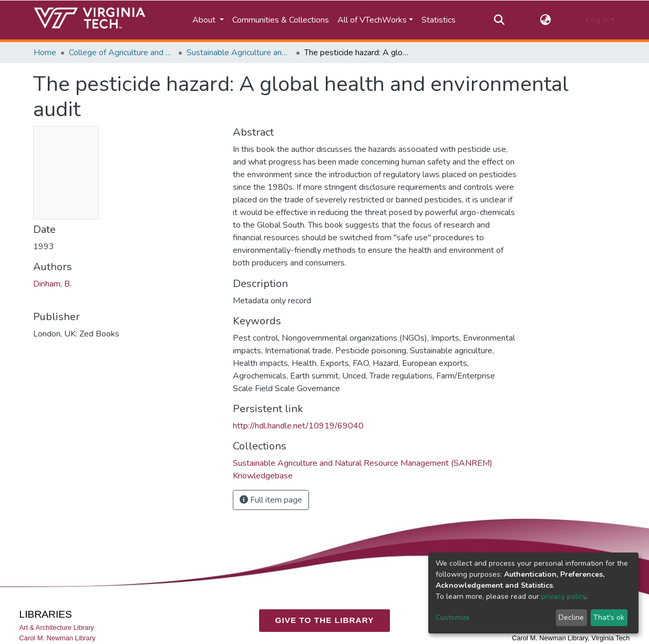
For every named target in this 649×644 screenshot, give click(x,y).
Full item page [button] (271, 500)
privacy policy (564, 596)
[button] (545, 20)
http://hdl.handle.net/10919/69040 (298, 426)
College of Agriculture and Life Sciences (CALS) (121, 53)
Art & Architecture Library (57, 627)
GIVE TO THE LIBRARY (325, 620)
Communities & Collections (281, 20)
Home (45, 53)
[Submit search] (499, 20)
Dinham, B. (52, 284)
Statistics (439, 20)
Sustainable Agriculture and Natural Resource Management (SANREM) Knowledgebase (239, 53)
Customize (453, 617)
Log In (597, 20)
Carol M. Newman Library (58, 638)
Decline (571, 617)
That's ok (609, 617)
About (205, 20)
